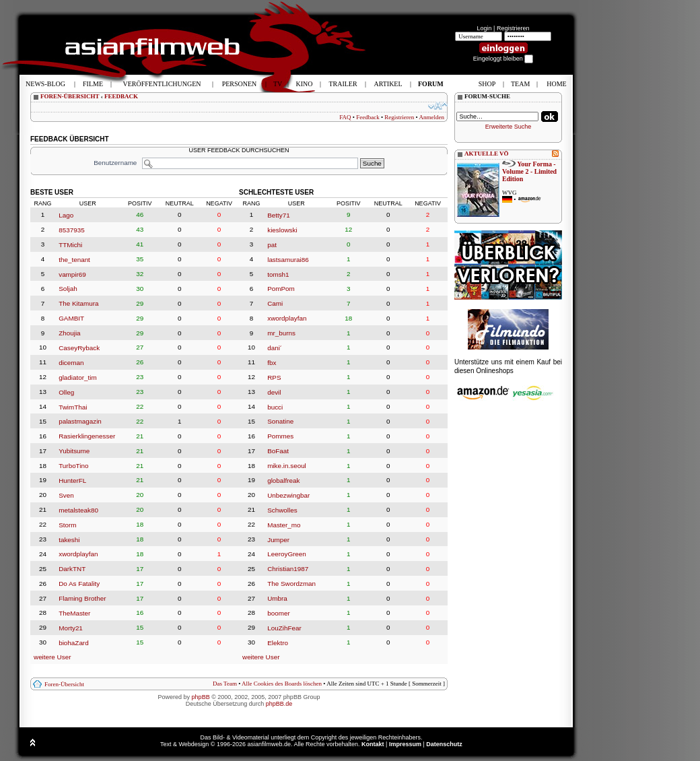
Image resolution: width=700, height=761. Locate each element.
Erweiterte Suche (509, 127)
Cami (275, 303)
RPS (274, 377)
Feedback (367, 117)
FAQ (345, 117)
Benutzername (115, 163)
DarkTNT (72, 569)
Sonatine (280, 421)
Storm (67, 525)
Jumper (278, 539)
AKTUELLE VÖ (487, 154)
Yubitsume (74, 451)
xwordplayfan (78, 554)
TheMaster (74, 613)
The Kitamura (78, 303)
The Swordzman (291, 584)
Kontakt (373, 744)
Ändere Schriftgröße (438, 106)
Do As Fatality (79, 584)
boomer (278, 613)
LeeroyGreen (287, 554)
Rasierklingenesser (87, 436)
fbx (272, 363)
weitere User (52, 657)
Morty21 (71, 628)
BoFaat (278, 451)
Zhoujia (69, 333)
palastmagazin (80, 421)
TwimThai (73, 406)
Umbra (277, 598)
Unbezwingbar (288, 495)
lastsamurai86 (288, 260)
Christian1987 (288, 569)
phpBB (201, 697)
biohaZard (73, 643)
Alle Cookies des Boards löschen (282, 684)
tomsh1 (278, 274)
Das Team (225, 684)
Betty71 (279, 215)
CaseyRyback (79, 348)
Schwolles (282, 510)
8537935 (71, 230)
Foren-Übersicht (64, 684)
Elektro (278, 643)
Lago (66, 215)
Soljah (68, 289)
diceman (71, 363)
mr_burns (281, 333)
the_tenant (74, 260)
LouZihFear (284, 628)
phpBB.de (279, 704)
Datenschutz (444, 744)
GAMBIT (71, 318)
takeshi (69, 539)
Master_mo (284, 525)
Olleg (66, 392)
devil (274, 392)
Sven (66, 495)
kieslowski (282, 230)
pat (272, 245)
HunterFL (72, 481)
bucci (275, 406)
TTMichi (70, 245)
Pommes (280, 436)
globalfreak (283, 481)
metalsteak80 (78, 510)
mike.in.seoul (287, 466)
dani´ (275, 348)
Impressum (405, 744)
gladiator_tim (78, 377)
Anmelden (432, 117)
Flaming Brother (82, 598)
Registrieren (513, 28)
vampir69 (72, 274)
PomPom (281, 289)
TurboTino (73, 466)
